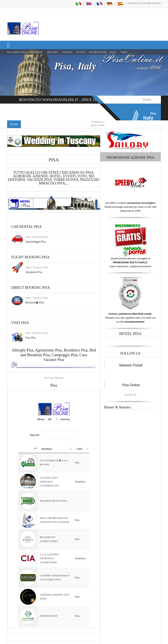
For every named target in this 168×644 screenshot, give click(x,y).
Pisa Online (131, 385)
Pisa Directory (17, 52)
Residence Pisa (76, 350)
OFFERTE (67, 52)
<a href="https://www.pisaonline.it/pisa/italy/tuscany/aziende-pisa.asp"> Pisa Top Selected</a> (54, 509)
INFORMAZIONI (98, 52)
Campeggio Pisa (65, 355)
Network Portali (151, 3)
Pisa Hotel (37, 52)
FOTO (113, 52)
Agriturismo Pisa (48, 350)
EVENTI (81, 52)
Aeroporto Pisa (34, 272)
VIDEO (124, 52)
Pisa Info (53, 52)
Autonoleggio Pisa (36, 242)
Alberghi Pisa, (23, 350)
